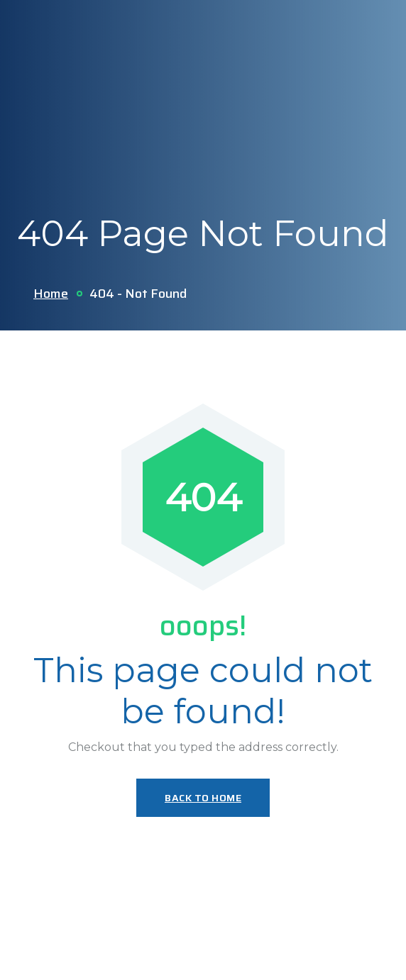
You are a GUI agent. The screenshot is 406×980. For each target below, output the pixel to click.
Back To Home (203, 798)
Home (51, 294)
